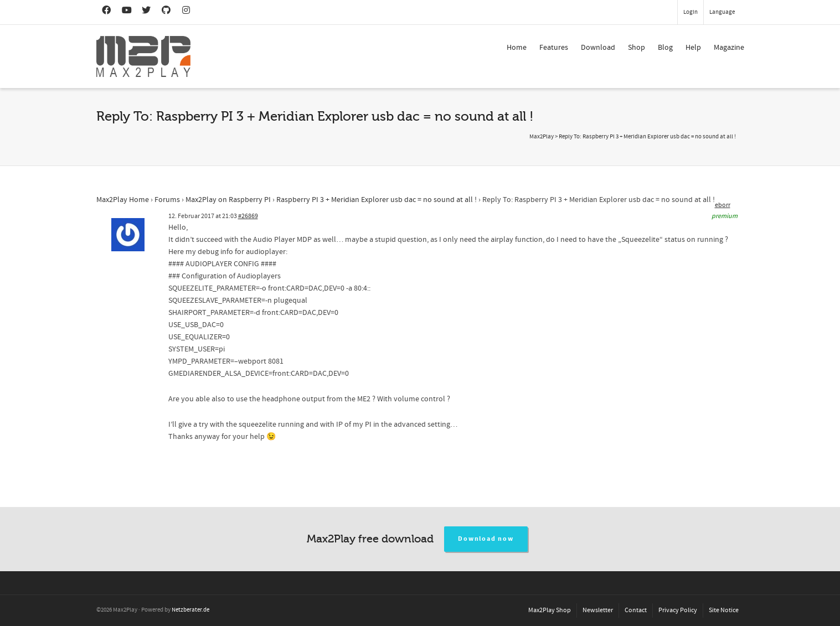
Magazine (729, 48)
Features (554, 48)
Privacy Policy (678, 610)
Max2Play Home (123, 200)
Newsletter (598, 610)
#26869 (248, 216)
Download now (486, 539)
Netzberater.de (190, 610)
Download (598, 48)
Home (517, 48)
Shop (637, 48)
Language (722, 12)
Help (693, 48)
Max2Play (542, 137)
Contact (636, 610)
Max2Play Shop (550, 610)
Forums (167, 200)
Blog (665, 48)
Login (690, 12)
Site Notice (724, 610)
